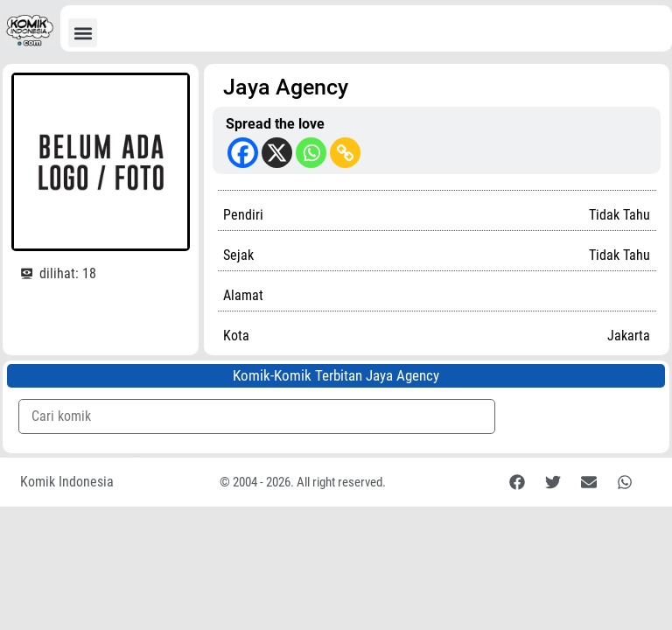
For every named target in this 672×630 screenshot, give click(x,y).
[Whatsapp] (311, 153)
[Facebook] (243, 153)
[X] (277, 153)
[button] (83, 33)
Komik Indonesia (67, 482)
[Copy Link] (345, 153)
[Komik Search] (257, 416)
